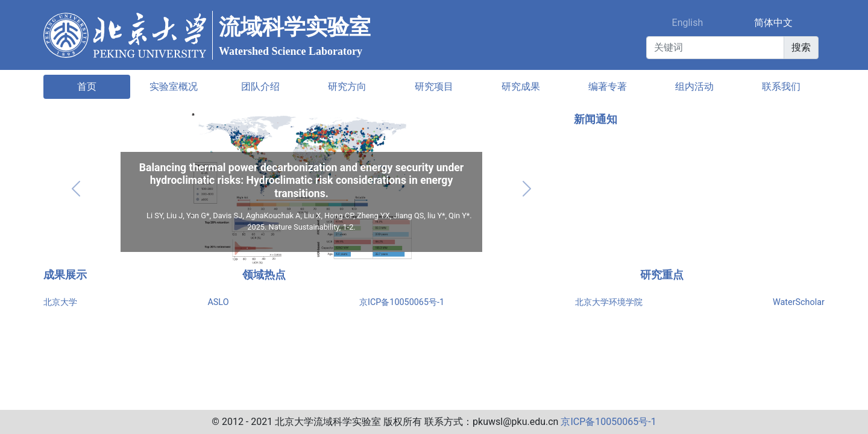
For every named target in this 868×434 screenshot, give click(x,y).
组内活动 (694, 86)
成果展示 (65, 275)
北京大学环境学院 (609, 302)
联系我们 (781, 86)
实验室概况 (174, 86)
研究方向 (347, 86)
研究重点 (662, 275)
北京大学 (60, 302)
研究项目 (434, 86)
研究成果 (521, 86)
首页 (87, 86)
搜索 (801, 47)
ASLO (218, 302)
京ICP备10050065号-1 (402, 302)
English (688, 23)
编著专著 (608, 86)
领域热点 (264, 275)
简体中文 (773, 23)
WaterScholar (799, 302)
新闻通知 (596, 119)
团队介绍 (260, 86)
